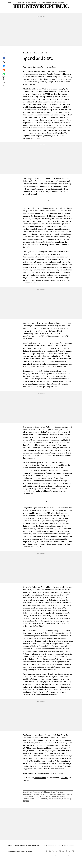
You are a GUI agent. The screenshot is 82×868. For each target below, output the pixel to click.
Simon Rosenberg (58, 796)
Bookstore (52, 846)
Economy (36, 792)
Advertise (60, 846)
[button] (4, 54)
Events (46, 846)
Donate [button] (56, 846)
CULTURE (40, 2)
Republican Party (55, 799)
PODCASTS (58, 2)
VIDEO (62, 2)
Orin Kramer (61, 792)
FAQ (63, 846)
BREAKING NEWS (24, 2)
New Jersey (67, 799)
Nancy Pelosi (67, 794)
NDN (53, 792)
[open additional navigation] (9, 3)
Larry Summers (55, 794)
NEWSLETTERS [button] (51, 2)
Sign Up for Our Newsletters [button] (27, 851)
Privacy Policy (30, 855)
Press (65, 846)
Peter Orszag (34, 796)
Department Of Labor (31, 799)
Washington (46, 792)
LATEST (18, 2)
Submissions (71, 846)
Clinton (36, 794)
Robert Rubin (45, 796)
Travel (49, 846)
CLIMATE (35, 2)
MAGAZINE (45, 2)
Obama (25, 796)
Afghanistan (27, 794)
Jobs (67, 846)
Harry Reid (44, 794)
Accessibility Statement (13, 855)
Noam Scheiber (28, 53)
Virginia (26, 801)
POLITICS (30, 2)
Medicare (44, 799)
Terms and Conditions (22, 855)
